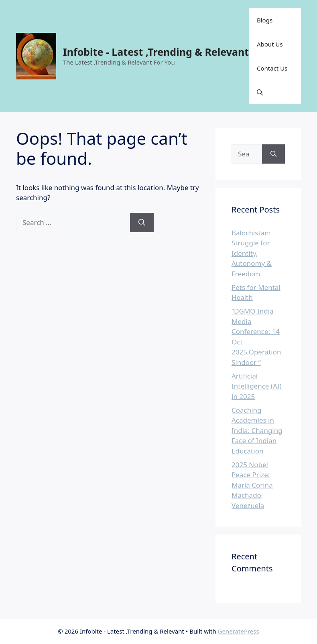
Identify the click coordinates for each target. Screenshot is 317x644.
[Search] (142, 223)
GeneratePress (239, 631)
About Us (270, 44)
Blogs (265, 20)
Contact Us (272, 68)
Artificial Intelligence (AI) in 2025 (257, 386)
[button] (260, 92)
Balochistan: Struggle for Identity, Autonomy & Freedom (252, 253)
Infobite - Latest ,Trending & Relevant (156, 52)
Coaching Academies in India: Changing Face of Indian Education (257, 430)
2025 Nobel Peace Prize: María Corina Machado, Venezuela (252, 485)
